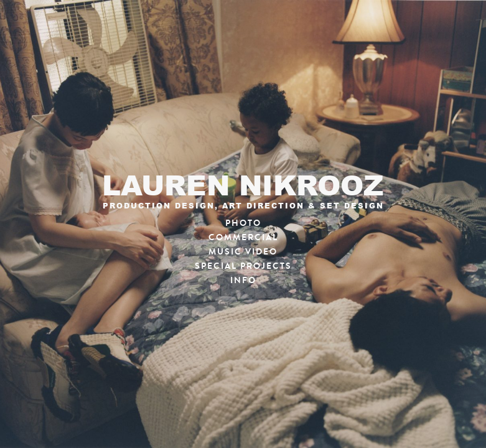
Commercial (243, 237)
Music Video (243, 252)
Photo (243, 223)
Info (243, 280)
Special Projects (243, 266)
